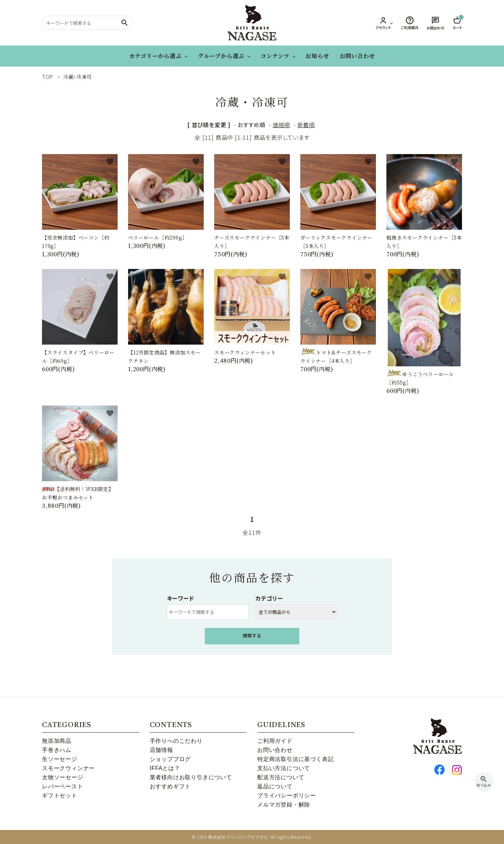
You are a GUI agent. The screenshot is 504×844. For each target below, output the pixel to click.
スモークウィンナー (68, 768)
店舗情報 (162, 750)
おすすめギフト (170, 786)
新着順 (306, 125)
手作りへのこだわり (176, 741)
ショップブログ (170, 759)
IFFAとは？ (165, 768)
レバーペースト (63, 786)
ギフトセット (60, 795)
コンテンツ (275, 56)
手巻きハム (57, 750)
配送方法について (281, 777)
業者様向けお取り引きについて (191, 777)
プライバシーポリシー (287, 795)
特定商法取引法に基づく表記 (295, 759)
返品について (275, 786)
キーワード (181, 598)
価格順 (281, 125)
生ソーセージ (60, 759)
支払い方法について (284, 768)
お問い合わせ (358, 56)
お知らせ (317, 56)
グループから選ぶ (221, 56)
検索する (252, 635)
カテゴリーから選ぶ (155, 56)
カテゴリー (269, 598)
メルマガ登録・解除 (284, 805)
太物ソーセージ (63, 777)
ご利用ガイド (275, 741)
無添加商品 (57, 741)
